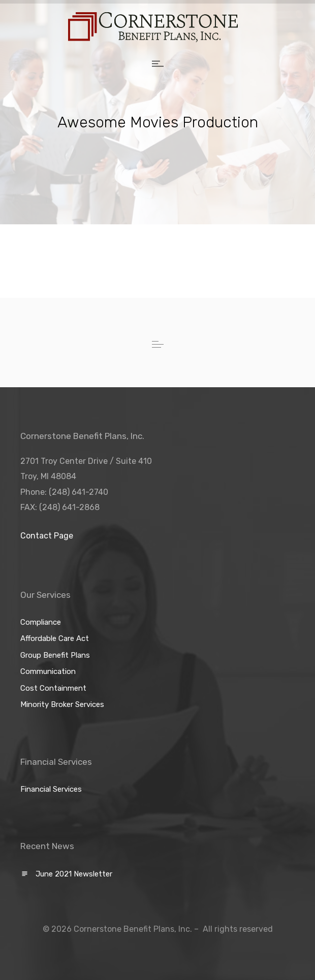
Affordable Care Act (55, 638)
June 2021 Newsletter (74, 874)
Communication (48, 671)
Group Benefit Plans (55, 655)
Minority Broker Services (62, 704)
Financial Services (51, 789)
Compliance (41, 622)
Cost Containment (53, 688)
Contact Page (47, 536)
